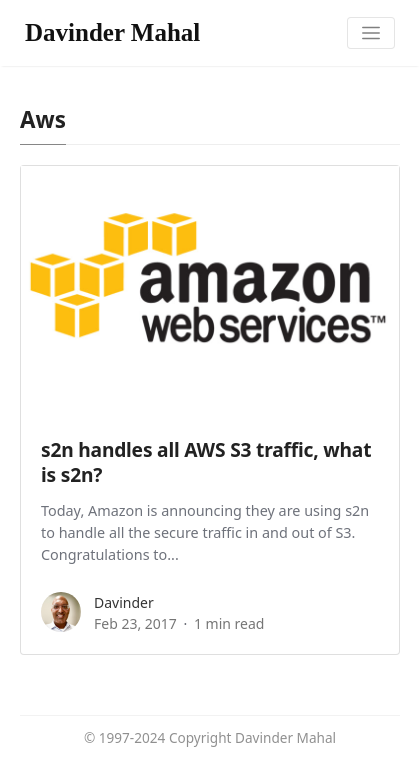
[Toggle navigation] (371, 33)
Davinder (124, 602)
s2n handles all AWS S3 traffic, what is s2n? (206, 462)
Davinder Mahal (112, 32)
